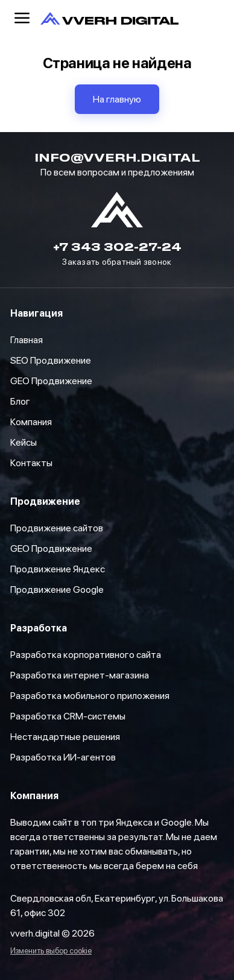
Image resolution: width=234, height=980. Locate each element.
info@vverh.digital (117, 157)
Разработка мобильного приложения (90, 696)
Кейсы (24, 442)
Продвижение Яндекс (58, 569)
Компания (31, 422)
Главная (27, 340)
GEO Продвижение (51, 548)
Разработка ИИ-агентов (63, 757)
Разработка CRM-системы (68, 716)
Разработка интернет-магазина (80, 675)
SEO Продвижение (51, 360)
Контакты (31, 463)
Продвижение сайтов (57, 528)
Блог (20, 401)
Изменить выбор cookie (51, 951)
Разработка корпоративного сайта (86, 655)
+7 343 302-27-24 (117, 246)
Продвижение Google (57, 590)
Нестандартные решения (65, 737)
